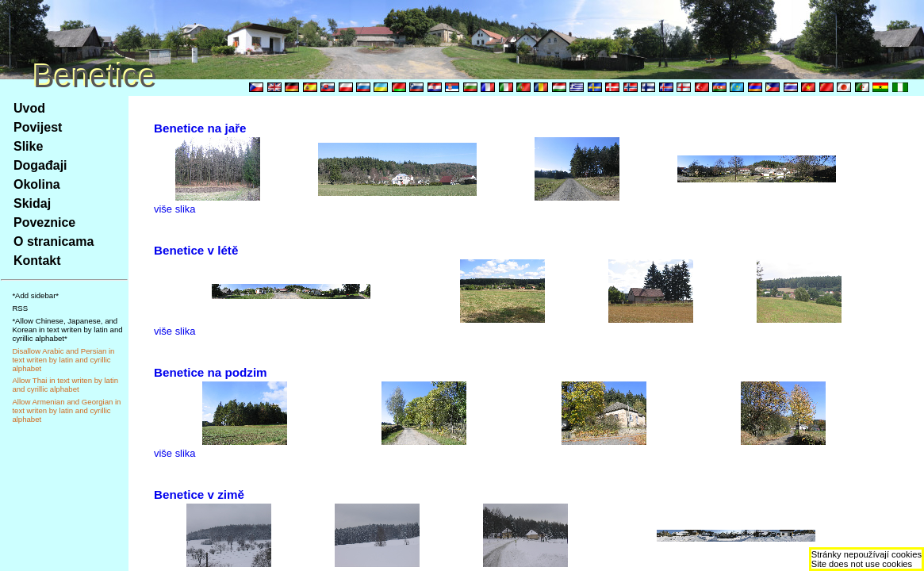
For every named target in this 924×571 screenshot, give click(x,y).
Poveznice (44, 222)
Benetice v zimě (199, 494)
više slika (175, 209)
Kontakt (37, 261)
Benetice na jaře (200, 128)
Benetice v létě (196, 250)
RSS (20, 308)
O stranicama (54, 241)
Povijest (38, 127)
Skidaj (32, 203)
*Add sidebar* (35, 295)
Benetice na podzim (211, 372)
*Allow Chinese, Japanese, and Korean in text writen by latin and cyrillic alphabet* (67, 330)
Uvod (29, 108)
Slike (28, 146)
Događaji (40, 165)
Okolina (37, 184)
